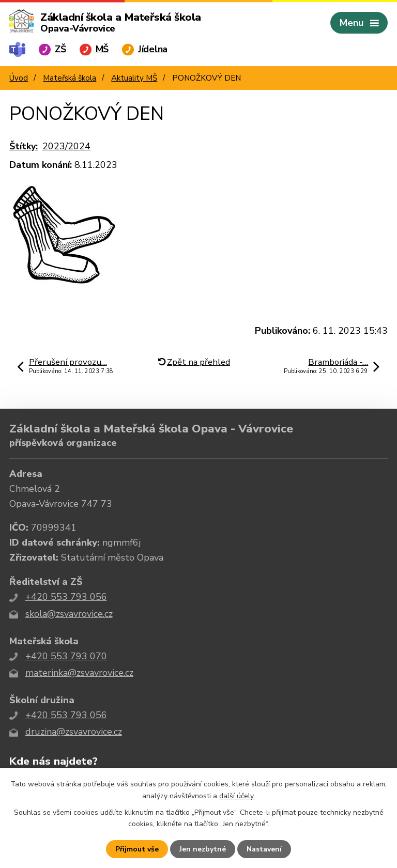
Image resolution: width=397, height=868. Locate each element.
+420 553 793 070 (66, 656)
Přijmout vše (137, 849)
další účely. (237, 795)
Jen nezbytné (203, 849)
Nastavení (264, 849)
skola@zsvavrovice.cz (69, 614)
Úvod (19, 78)
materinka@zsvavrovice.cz (79, 673)
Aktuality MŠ (134, 78)
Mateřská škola (70, 78)
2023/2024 (66, 146)
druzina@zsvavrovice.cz (74, 732)
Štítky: (24, 146)
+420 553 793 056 (66, 597)
